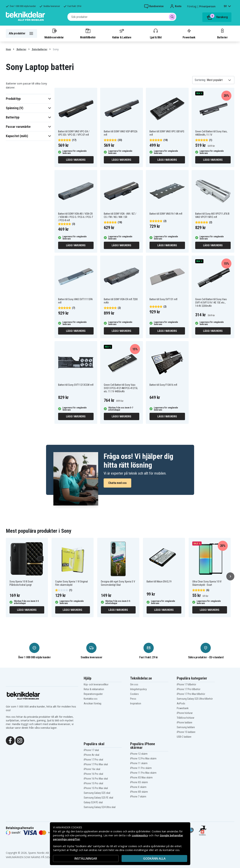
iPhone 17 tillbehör (186, 684)
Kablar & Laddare (122, 33)
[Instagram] (20, 740)
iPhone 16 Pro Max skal (96, 779)
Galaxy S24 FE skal (93, 802)
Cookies (134, 694)
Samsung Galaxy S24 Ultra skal (100, 807)
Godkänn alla (154, 858)
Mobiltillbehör (88, 33)
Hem (8, 49)
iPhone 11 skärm (139, 763)
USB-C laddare (184, 737)
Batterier (222, 33)
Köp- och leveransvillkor (96, 684)
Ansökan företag (92, 703)
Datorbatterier (39, 49)
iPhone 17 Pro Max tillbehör (191, 694)
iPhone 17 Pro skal (93, 760)
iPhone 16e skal (92, 769)
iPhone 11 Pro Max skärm (143, 773)
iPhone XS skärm (139, 782)
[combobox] (122, 17)
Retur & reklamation (94, 689)
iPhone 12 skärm (139, 754)
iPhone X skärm (138, 787)
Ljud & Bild (156, 33)
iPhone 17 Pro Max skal (96, 764)
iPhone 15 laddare (186, 732)
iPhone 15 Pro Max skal (96, 788)
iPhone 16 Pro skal (93, 774)
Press (133, 699)
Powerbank (189, 33)
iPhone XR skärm (139, 792)
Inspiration (136, 703)
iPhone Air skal (91, 755)
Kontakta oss (91, 699)
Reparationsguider (93, 694)
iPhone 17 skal (91, 750)
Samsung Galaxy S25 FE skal (98, 798)
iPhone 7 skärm (138, 797)
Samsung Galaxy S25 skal (97, 793)
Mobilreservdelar (54, 33)
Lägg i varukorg (76, 160)
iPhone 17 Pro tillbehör (189, 689)
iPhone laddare (185, 722)
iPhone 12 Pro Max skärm (143, 758)
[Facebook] (10, 740)
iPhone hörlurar (185, 713)
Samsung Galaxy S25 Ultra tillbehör (195, 699)
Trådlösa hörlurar (186, 718)
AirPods (181, 703)
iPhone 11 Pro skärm (141, 768)
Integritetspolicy (138, 689)
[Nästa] (230, 576)
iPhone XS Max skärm (141, 778)
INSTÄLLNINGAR (86, 858)
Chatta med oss (117, 483)
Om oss (134, 684)
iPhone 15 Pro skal (93, 783)
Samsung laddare (186, 727)
